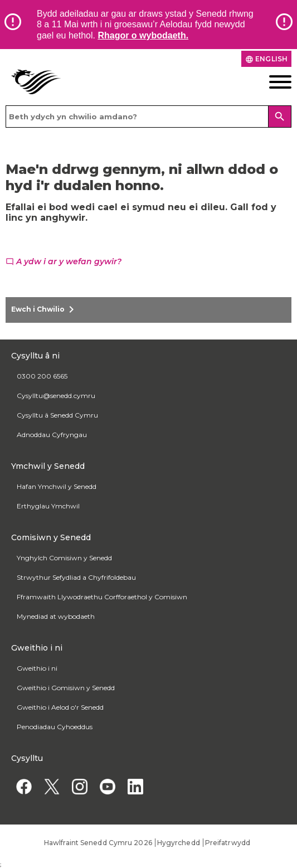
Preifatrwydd (228, 843)
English (266, 59)
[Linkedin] (135, 787)
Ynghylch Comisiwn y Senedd (64, 558)
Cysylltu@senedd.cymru (56, 396)
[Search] (280, 117)
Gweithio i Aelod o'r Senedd (60, 707)
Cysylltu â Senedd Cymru (57, 415)
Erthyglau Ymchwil (48, 506)
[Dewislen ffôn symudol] (260, 82)
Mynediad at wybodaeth (56, 616)
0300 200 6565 (42, 376)
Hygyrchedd (179, 843)
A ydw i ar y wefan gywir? (64, 261)
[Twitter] (52, 787)
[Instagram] (79, 787)
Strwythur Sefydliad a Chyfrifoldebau (76, 577)
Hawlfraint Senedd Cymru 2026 (98, 843)
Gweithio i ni (37, 668)
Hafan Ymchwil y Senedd (57, 486)
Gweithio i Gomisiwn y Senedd (66, 688)
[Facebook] (24, 787)
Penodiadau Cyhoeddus (55, 727)
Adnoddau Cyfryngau (52, 435)
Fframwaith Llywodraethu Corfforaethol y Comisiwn (102, 597)
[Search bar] (148, 117)
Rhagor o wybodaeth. (143, 35)
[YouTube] (107, 787)
